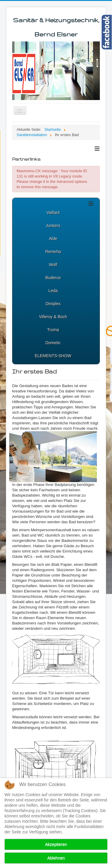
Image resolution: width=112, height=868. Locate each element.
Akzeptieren (56, 844)
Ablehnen (56, 858)
